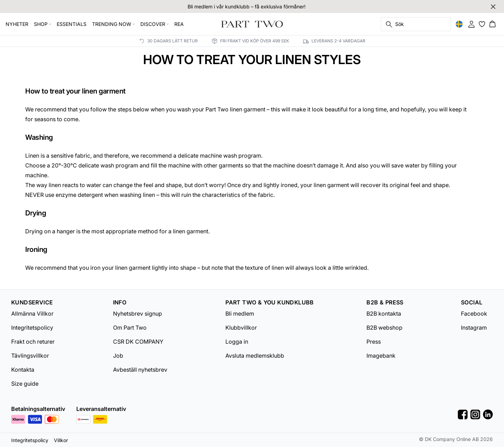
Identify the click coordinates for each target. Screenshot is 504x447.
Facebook (474, 314)
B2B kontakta (384, 314)
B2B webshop (384, 328)
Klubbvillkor (241, 328)
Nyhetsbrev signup (138, 314)
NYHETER (17, 24)
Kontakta (23, 370)
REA (179, 24)
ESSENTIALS (72, 24)
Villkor (61, 440)
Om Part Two (130, 328)
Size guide (25, 384)
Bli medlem (240, 314)
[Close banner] (493, 7)
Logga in (237, 342)
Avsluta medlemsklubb (255, 356)
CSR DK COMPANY (138, 342)
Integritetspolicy (32, 328)
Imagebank (381, 356)
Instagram (474, 328)
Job (118, 356)
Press (374, 342)
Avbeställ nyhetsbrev (140, 370)
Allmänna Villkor (32, 314)
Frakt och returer (33, 342)
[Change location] (459, 24)
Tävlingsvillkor (30, 356)
